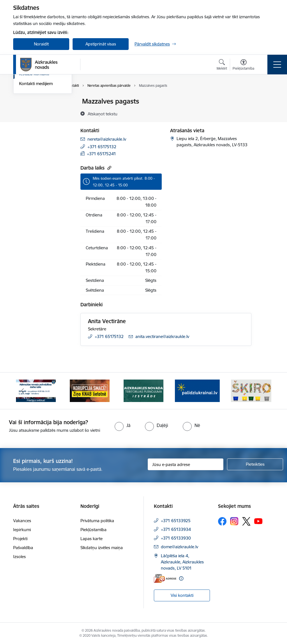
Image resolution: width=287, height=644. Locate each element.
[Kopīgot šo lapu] (266, 113)
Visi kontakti (182, 595)
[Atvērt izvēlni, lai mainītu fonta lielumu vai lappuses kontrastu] (243, 65)
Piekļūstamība (93, 530)
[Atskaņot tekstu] (103, 114)
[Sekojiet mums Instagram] (234, 521)
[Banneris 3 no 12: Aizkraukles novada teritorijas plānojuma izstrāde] (143, 390)
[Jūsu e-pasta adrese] (186, 464)
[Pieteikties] (255, 464)
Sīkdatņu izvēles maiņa (102, 548)
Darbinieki (29, 121)
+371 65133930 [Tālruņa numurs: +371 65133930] (176, 538)
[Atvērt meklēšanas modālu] (222, 65)
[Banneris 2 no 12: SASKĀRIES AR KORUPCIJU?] (90, 390)
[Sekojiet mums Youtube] (258, 521)
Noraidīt (41, 44)
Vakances (22, 521)
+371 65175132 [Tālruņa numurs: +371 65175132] (102, 147)
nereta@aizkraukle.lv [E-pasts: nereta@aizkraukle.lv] (107, 139)
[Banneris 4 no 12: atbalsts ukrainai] (197, 390)
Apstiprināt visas (101, 44)
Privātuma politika (97, 521)
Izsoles (19, 557)
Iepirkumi (22, 530)
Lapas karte (92, 539)
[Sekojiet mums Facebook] (222, 521)
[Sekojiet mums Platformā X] (246, 521)
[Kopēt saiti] (109, 168)
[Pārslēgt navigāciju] (277, 65)
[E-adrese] (165, 578)
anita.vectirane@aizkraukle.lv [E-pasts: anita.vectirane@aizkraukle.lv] (162, 336)
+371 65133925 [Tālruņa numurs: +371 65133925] (176, 521)
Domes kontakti (34, 101)
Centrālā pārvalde (36, 111)
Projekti (20, 539)
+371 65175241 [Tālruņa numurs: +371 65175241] (101, 154)
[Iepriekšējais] (22, 391)
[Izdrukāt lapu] (266, 99)
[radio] (122, 425)
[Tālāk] (265, 391)
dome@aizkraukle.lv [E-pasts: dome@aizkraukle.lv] (180, 547)
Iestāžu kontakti (34, 141)
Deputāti (27, 131)
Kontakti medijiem (36, 150)
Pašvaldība (23, 548)
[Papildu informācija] (181, 578)
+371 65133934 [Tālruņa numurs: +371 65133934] (176, 529)
